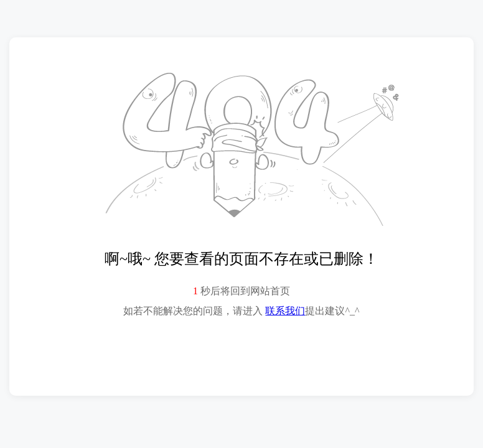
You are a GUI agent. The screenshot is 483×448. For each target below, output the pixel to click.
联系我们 (285, 311)
